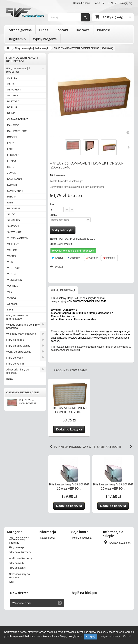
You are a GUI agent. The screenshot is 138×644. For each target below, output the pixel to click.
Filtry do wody (15, 358)
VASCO (11, 256)
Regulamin (17, 39)
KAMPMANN (14, 179)
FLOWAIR (13, 155)
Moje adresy (79, 552)
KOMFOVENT (15, 191)
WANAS (12, 298)
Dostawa (83, 30)
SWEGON (13, 226)
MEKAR (12, 197)
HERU (11, 167)
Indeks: (54, 239)
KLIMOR (12, 185)
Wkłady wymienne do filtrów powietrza (23, 326)
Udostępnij (75, 258)
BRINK (11, 113)
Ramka (53, 215)
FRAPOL (12, 161)
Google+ (92, 258)
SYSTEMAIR (14, 232)
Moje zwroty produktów (85, 542)
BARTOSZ (13, 101)
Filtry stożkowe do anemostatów (17, 317)
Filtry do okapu (15, 340)
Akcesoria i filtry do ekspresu (18, 371)
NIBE (10, 203)
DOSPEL (12, 137)
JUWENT (12, 173)
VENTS (11, 274)
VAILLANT (13, 244)
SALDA (11, 214)
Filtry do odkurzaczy (18, 346)
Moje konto (79, 532)
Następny (129, 147)
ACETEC (12, 78)
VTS (10, 292)
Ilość (52, 204)
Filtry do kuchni (15, 364)
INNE (10, 310)
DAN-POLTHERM (17, 131)
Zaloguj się (126, 3)
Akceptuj (91, 636)
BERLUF (12, 107)
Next (131, 447)
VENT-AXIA (14, 268)
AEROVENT (14, 90)
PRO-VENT (14, 208)
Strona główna (20, 30)
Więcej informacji (63, 290)
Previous (51, 447)
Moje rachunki (80, 547)
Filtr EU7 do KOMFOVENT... (29, 402)
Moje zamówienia (82, 538)
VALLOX (12, 250)
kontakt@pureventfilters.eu (119, 589)
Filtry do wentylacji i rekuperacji (18, 70)
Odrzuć (127, 636)
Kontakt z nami (82, 3)
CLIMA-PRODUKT (18, 119)
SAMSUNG (14, 220)
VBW (10, 262)
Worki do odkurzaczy (19, 352)
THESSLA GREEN (18, 238)
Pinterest (109, 258)
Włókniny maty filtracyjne (21, 334)
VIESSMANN (15, 280)
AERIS (11, 84)
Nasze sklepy (48, 538)
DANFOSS (13, 125)
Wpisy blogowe (45, 39)
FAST (10, 149)
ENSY (11, 143)
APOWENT (14, 96)
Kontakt (62, 30)
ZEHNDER (13, 304)
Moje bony (78, 564)
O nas (44, 30)
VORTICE (13, 286)
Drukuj (59, 267)
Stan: (53, 244)
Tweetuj (57, 258)
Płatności (104, 30)
